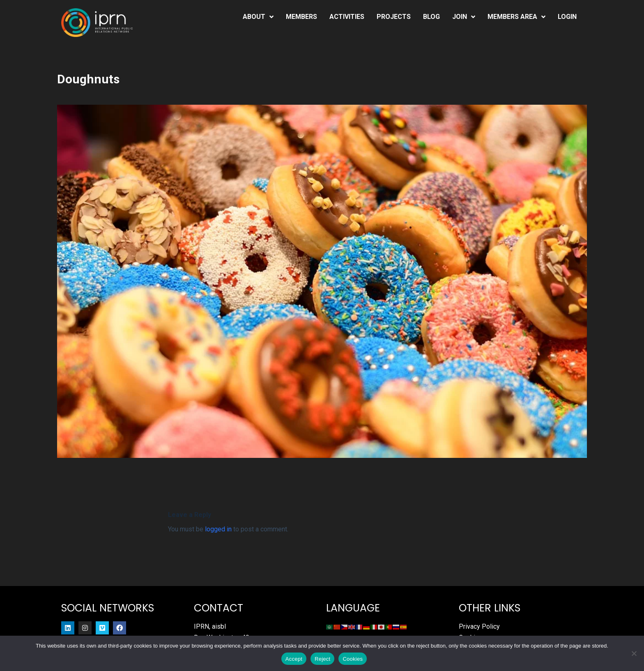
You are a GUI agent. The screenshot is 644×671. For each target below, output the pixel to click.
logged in (218, 529)
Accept (294, 659)
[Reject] (634, 653)
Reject (322, 659)
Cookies (353, 659)
